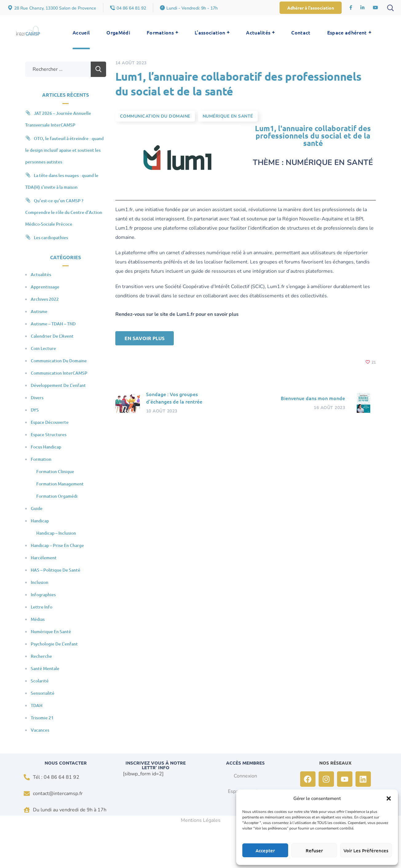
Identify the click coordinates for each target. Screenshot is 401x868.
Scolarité (40, 681)
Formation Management (60, 484)
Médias (38, 619)
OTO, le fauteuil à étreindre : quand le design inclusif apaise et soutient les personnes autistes (64, 150)
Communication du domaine (155, 116)
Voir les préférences (366, 850)
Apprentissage (45, 287)
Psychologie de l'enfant (54, 644)
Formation (41, 459)
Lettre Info (42, 607)
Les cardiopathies (51, 237)
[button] (389, 798)
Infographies (43, 595)
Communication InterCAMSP (59, 373)
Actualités (41, 274)
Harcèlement (44, 558)
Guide (37, 508)
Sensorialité (43, 693)
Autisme (39, 311)
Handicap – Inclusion (56, 533)
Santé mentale (45, 668)
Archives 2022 (45, 299)
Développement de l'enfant (58, 385)
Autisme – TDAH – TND (53, 324)
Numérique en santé (228, 116)
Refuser (314, 850)
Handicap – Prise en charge (57, 545)
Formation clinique (55, 471)
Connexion (245, 776)
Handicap (40, 521)
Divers (37, 398)
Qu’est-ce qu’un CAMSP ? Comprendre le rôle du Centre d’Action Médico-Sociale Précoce (64, 212)
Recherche (41, 656)
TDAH (37, 705)
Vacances (40, 730)
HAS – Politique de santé (56, 570)
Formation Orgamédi (57, 496)
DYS (35, 410)
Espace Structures (49, 434)
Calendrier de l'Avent (52, 336)
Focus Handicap (46, 447)
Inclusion (40, 582)
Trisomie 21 (42, 718)
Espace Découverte (50, 422)
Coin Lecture (43, 348)
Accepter (265, 850)
